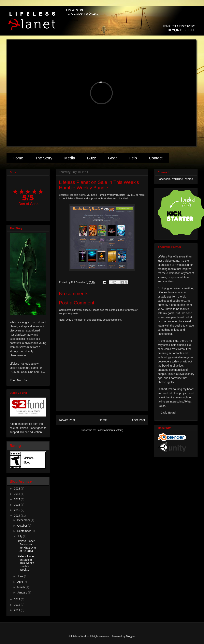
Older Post (138, 420)
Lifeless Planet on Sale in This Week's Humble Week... (26, 563)
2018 (17, 494)
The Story (44, 158)
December (24, 520)
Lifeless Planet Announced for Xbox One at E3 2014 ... (26, 546)
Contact (156, 158)
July (20, 536)
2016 (17, 505)
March (21, 587)
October (22, 526)
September (24, 531)
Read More (16, 380)
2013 (17, 599)
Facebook (164, 179)
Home (18, 158)
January (22, 593)
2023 (17, 489)
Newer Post (67, 420)
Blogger (130, 636)
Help (133, 158)
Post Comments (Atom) (110, 430)
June (21, 576)
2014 (17, 516)
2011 (17, 610)
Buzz (92, 158)
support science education (26, 432)
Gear (112, 158)
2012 (17, 605)
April (20, 582)
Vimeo (189, 179)
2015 (17, 510)
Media (70, 158)
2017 (17, 499)
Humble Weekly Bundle (111, 195)
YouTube (177, 179)
